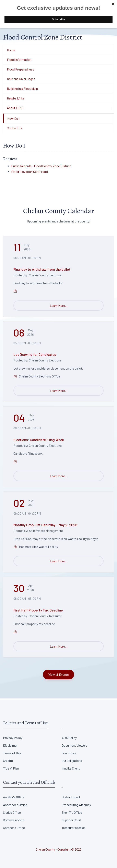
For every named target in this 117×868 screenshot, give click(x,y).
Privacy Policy (13, 738)
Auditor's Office (14, 797)
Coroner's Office (14, 828)
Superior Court (72, 820)
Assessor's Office (15, 805)
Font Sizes (69, 753)
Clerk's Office (12, 812)
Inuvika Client (71, 768)
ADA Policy (69, 738)
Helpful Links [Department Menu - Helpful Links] (16, 98)
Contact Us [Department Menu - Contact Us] (15, 128)
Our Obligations (72, 761)
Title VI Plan (11, 768)
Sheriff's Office (72, 812)
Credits (8, 761)
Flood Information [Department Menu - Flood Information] (19, 59)
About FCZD (15, 108)
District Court (71, 797)
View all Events (58, 674)
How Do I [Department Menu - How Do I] (13, 118)
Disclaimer (10, 745)
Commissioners (14, 820)
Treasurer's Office (74, 828)
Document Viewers (75, 745)
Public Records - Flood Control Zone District (41, 166)
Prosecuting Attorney (76, 805)
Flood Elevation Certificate (30, 172)
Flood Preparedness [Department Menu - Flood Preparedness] (21, 69)
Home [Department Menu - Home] (11, 50)
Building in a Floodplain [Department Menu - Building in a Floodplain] (22, 88)
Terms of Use (12, 753)
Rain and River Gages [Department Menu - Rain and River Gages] (21, 79)
